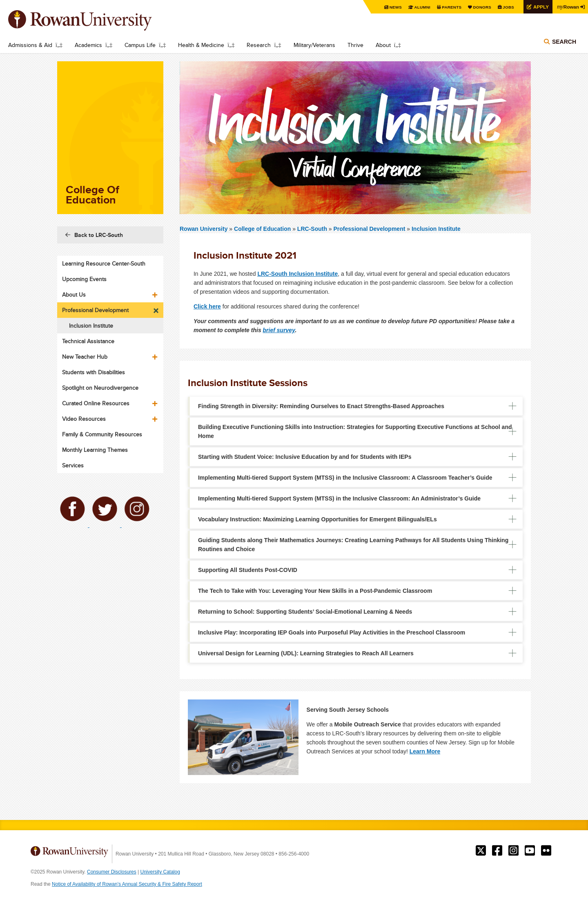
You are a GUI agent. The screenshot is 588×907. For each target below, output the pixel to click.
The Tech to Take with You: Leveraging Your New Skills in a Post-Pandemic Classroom (315, 591)
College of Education (263, 229)
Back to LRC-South (99, 235)
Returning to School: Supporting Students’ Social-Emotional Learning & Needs (305, 612)
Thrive (355, 45)
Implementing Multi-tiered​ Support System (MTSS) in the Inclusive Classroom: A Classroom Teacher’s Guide (345, 478)
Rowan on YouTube (530, 851)
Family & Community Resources (102, 434)
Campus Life (140, 45)
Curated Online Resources (96, 403)
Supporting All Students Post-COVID (248, 570)
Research (259, 45)
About (383, 45)
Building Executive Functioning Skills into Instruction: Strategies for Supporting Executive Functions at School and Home (355, 431)
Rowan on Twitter (481, 851)
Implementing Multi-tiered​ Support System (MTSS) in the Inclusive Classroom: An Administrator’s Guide (339, 498)
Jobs (507, 7)
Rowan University (92, 20)
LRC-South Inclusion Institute (297, 274)
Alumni (421, 7)
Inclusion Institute (436, 229)
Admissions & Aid (30, 45)
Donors (481, 7)
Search (564, 42)
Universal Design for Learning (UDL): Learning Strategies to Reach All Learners (306, 653)
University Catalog (160, 872)
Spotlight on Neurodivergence (100, 388)
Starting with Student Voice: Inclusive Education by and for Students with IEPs (305, 457)
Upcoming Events (84, 279)
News (394, 7)
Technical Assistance (88, 341)
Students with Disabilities (94, 372)
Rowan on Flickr (546, 851)
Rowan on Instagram (513, 851)
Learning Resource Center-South (104, 264)
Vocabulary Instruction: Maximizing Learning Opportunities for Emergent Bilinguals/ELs (317, 519)
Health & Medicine (201, 45)
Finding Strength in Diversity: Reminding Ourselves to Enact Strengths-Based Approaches (321, 406)
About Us (74, 295)
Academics (88, 45)
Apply (540, 7)
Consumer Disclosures (112, 872)
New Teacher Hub (85, 357)
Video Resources (84, 419)
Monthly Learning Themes (95, 450)
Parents (450, 7)
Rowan (568, 7)
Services (73, 465)
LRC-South (312, 229)
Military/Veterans (314, 45)
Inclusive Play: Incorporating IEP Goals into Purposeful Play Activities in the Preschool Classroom (332, 632)
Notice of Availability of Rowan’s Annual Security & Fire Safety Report (127, 884)
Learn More (425, 751)
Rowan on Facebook (497, 851)
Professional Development (370, 229)
